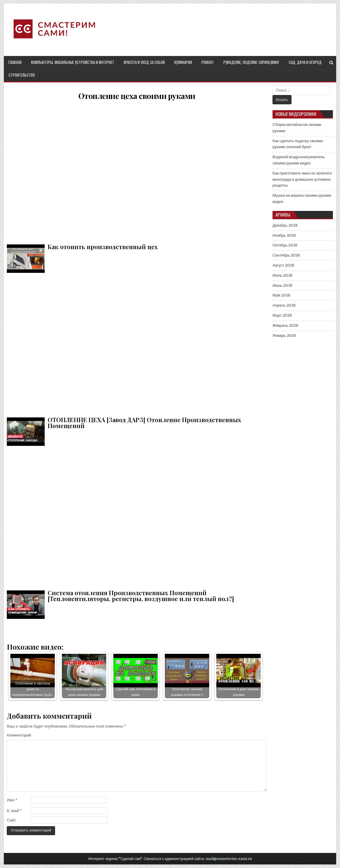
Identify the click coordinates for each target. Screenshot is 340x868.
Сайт (11, 820)
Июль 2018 (282, 275)
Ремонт (208, 62)
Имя (12, 800)
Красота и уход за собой (144, 62)
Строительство (22, 75)
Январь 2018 (284, 335)
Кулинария (183, 62)
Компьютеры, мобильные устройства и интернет (73, 62)
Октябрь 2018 (285, 245)
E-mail (14, 811)
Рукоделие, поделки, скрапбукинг (251, 62)
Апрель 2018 (284, 305)
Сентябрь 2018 (286, 255)
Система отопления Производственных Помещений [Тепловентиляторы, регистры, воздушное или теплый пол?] (137, 517)
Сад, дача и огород (305, 62)
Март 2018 (282, 315)
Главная (15, 62)
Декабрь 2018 (285, 225)
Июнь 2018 (282, 285)
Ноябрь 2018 (284, 235)
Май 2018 (281, 295)
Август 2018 (283, 265)
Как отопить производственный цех (137, 171)
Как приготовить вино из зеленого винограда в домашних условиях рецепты (302, 179)
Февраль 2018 (285, 325)
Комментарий (19, 735)
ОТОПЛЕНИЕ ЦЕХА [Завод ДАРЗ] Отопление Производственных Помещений (137, 344)
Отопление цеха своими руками (137, 96)
